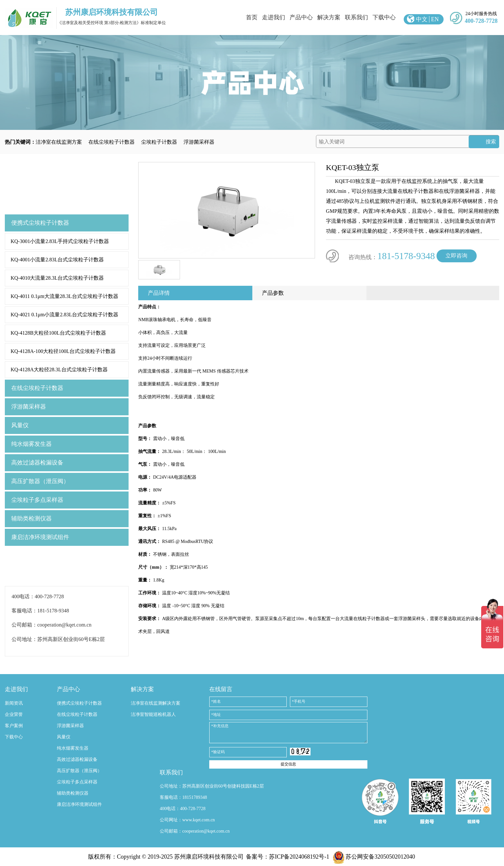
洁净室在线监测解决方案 (156, 703)
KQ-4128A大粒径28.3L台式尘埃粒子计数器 (59, 370)
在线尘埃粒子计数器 (112, 142)
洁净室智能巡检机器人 (153, 714)
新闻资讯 (14, 703)
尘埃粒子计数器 (159, 142)
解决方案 (329, 17)
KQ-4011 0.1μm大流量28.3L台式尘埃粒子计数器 (64, 296)
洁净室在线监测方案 (59, 142)
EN (435, 19)
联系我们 (356, 17)
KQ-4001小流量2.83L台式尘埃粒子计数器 (57, 260)
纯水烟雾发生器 (32, 444)
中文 (422, 19)
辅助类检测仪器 (32, 519)
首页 (252, 17)
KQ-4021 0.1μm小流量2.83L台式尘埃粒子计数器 (64, 315)
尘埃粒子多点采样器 (37, 500)
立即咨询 (456, 256)
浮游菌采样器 (199, 142)
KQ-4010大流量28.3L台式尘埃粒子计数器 (57, 278)
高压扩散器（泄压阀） (40, 481)
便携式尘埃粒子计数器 (40, 223)
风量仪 (20, 425)
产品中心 (301, 17)
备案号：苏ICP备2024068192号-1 (288, 857)
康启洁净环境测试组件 (40, 537)
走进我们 (274, 17)
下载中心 (384, 17)
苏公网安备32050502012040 (374, 857)
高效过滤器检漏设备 (37, 463)
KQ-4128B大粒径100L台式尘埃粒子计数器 (58, 333)
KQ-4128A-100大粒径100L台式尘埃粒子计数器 (63, 351)
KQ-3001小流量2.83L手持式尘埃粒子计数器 (60, 241)
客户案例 (14, 726)
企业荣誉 (14, 714)
